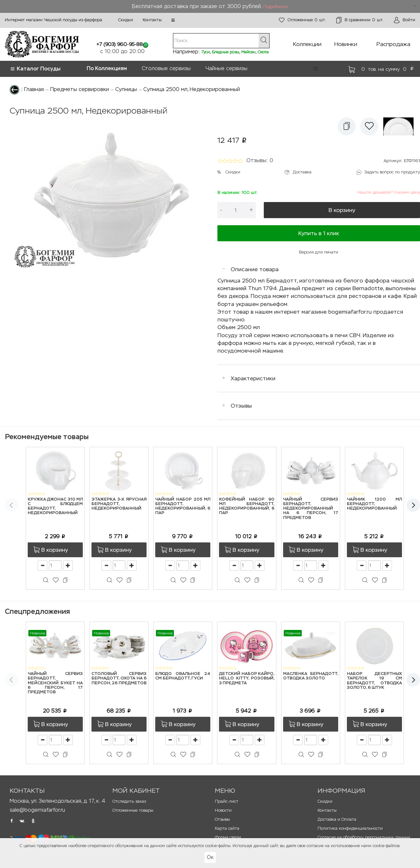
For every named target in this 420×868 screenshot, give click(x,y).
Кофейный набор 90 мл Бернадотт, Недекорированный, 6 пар (247, 506)
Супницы (126, 89)
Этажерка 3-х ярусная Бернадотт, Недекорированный (119, 504)
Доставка (302, 172)
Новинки (346, 44)
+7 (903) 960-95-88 (119, 44)
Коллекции (307, 44)
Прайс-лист (227, 801)
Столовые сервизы (166, 68)
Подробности (276, 7)
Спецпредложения (37, 611)
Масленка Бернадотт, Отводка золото (311, 676)
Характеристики (253, 378)
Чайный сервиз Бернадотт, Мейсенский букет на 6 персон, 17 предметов (55, 683)
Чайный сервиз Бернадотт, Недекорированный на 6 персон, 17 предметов (311, 509)
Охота (263, 52)
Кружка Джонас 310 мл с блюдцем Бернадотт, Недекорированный (55, 506)
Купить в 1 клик (319, 233)
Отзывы (241, 406)
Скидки (126, 20)
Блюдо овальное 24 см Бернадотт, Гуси (183, 676)
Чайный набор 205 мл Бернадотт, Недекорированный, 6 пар (183, 506)
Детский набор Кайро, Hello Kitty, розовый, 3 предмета (247, 679)
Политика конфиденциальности (350, 828)
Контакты (152, 20)
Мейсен (248, 52)
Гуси (206, 52)
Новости (223, 810)
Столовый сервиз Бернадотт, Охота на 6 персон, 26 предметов (119, 679)
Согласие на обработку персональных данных (364, 837)
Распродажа (393, 44)
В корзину (342, 210)
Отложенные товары (133, 810)
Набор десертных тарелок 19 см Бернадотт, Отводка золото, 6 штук (374, 681)
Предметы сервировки (80, 89)
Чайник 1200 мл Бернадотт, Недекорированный (374, 504)
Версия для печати (319, 252)
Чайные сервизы (226, 68)
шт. (302, 20)
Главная (34, 89)
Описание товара (255, 269)
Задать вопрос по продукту (392, 172)
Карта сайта (227, 828)
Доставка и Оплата (337, 819)
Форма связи (228, 837)
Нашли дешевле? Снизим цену (389, 192)
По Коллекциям (107, 68)
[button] (173, 20)
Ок (210, 857)
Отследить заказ (129, 801)
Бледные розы (225, 52)
